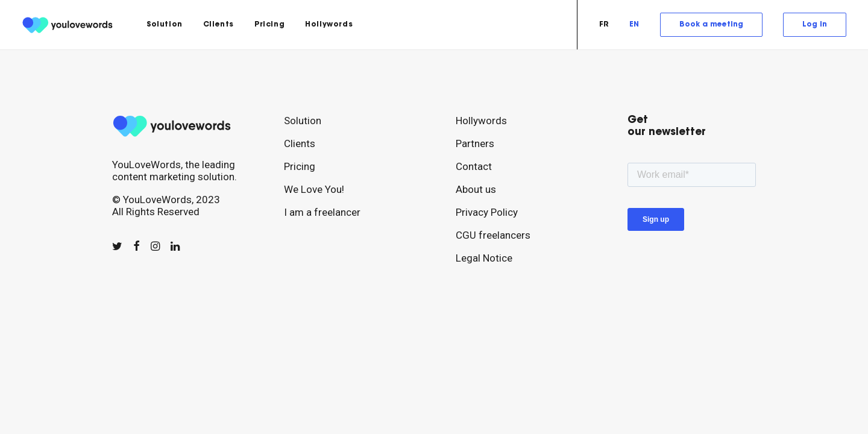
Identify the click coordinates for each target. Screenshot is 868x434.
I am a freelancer (322, 212)
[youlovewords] (69, 25)
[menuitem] (165, 25)
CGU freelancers (493, 235)
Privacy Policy (487, 212)
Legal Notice (484, 258)
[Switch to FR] (608, 25)
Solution (165, 25)
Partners (475, 143)
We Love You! (314, 189)
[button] (117, 247)
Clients (219, 25)
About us (476, 189)
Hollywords (329, 25)
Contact (474, 166)
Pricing (269, 25)
